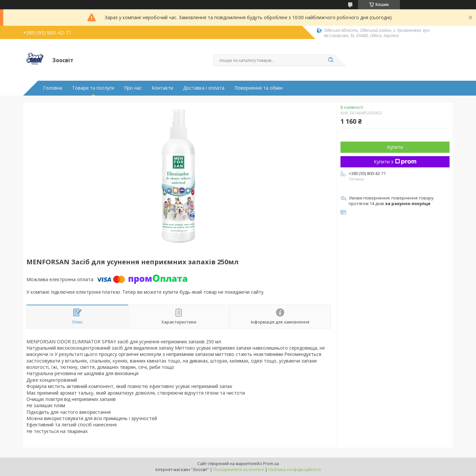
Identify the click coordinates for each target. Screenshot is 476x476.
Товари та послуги (93, 88)
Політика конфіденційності (295, 470)
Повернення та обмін (258, 88)
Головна (53, 88)
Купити (395, 147)
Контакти (162, 88)
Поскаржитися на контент (239, 470)
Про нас (133, 88)
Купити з (395, 162)
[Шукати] (331, 60)
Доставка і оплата (204, 88)
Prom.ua (271, 464)
